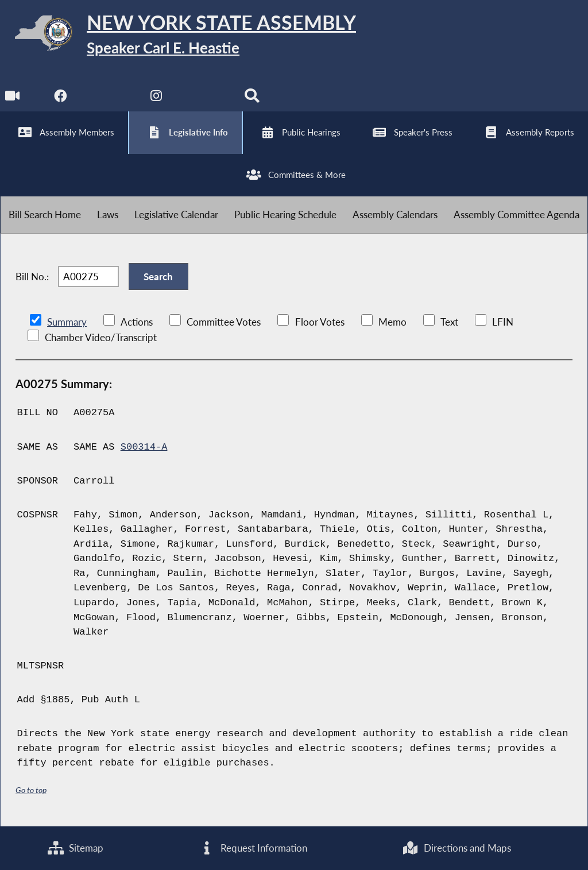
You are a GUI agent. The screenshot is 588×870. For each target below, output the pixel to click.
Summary (67, 322)
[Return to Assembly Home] (178, 35)
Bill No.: (32, 277)
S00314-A (144, 447)
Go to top (31, 790)
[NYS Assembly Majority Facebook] (61, 98)
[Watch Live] (13, 98)
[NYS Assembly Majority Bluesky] (204, 98)
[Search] (252, 98)
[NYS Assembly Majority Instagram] (156, 98)
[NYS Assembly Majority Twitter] (109, 98)
